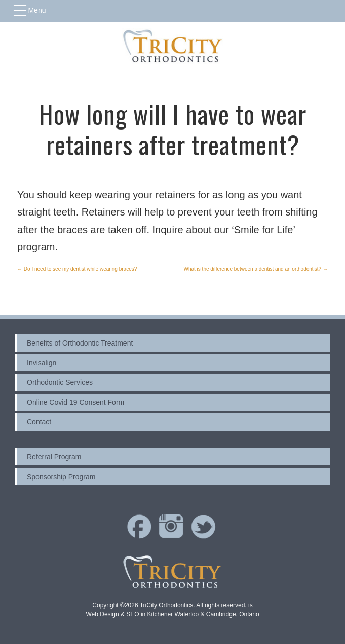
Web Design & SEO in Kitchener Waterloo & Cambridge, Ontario (172, 614)
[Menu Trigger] (30, 10)
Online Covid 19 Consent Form (75, 402)
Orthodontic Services (60, 382)
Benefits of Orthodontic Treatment (80, 343)
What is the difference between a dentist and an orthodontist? (256, 269)
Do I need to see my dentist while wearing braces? (77, 269)
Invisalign (42, 363)
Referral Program (54, 457)
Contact (39, 422)
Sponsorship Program (61, 477)
